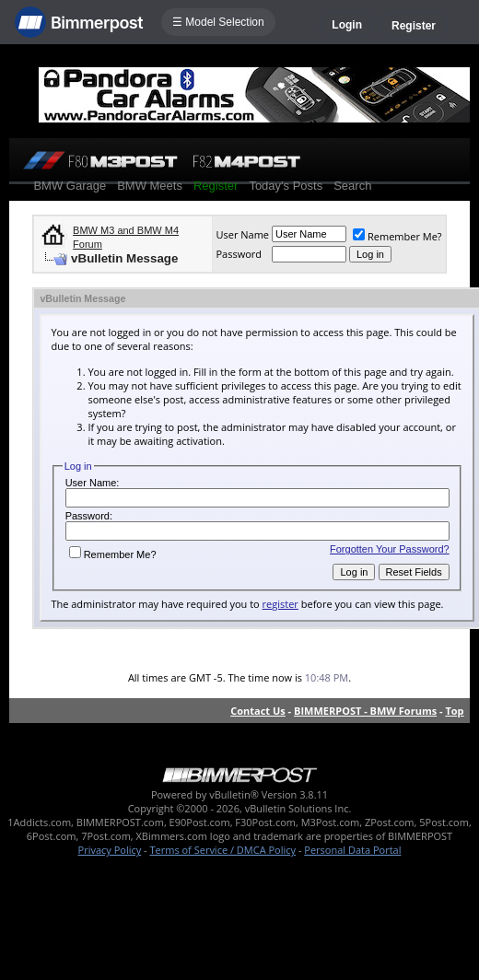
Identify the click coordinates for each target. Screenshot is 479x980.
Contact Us (258, 711)
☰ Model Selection (218, 22)
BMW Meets (150, 186)
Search (352, 186)
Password (239, 254)
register (280, 604)
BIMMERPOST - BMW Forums (365, 711)
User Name (242, 234)
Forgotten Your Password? (390, 549)
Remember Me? (397, 236)
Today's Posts (286, 186)
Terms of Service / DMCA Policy (222, 850)
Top (454, 711)
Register (414, 26)
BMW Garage (70, 186)
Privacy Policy (110, 850)
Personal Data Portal (352, 850)
